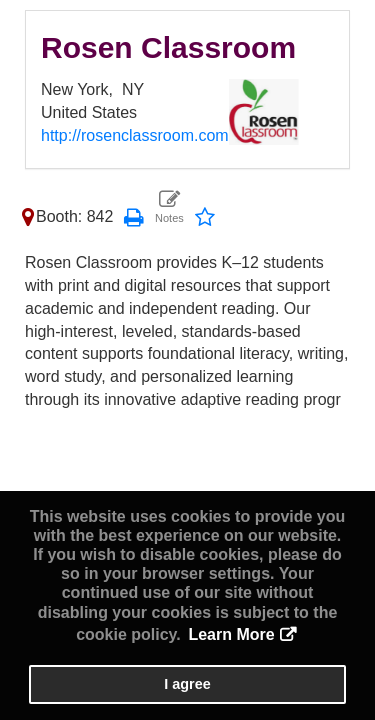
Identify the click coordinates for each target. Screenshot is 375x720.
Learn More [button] (231, 634)
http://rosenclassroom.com (135, 135)
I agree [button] (187, 684)
